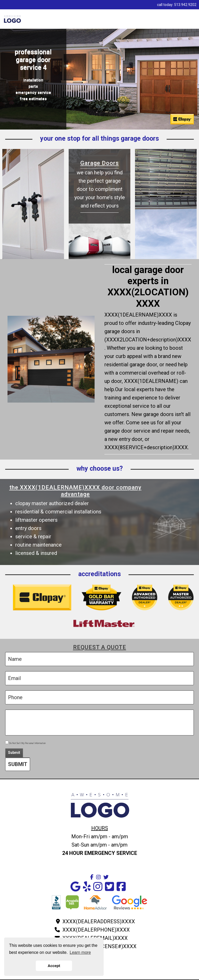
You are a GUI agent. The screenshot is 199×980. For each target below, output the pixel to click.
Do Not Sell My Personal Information (25, 743)
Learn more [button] (80, 952)
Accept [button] (54, 966)
